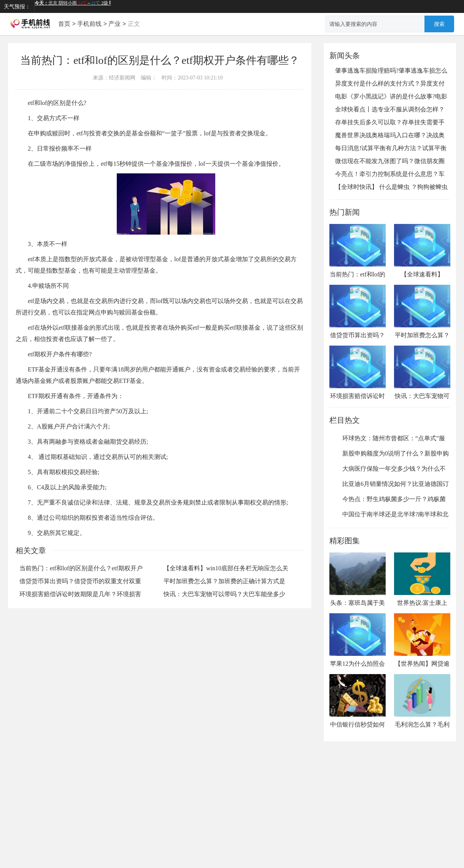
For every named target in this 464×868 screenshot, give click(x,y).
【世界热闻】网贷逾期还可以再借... (422, 646)
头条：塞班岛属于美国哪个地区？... (358, 585)
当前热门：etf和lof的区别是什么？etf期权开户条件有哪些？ (358, 262)
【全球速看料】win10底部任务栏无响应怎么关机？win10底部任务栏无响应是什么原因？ (422, 274)
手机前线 (89, 24)
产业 (114, 24)
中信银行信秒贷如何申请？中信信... (358, 707)
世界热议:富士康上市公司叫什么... (422, 585)
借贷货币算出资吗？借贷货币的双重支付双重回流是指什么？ (358, 323)
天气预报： (17, 6)
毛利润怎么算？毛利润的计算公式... (422, 707)
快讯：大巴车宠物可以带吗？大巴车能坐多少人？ (422, 384)
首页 (64, 24)
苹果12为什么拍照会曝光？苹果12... (358, 646)
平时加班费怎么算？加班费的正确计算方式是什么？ (422, 323)
